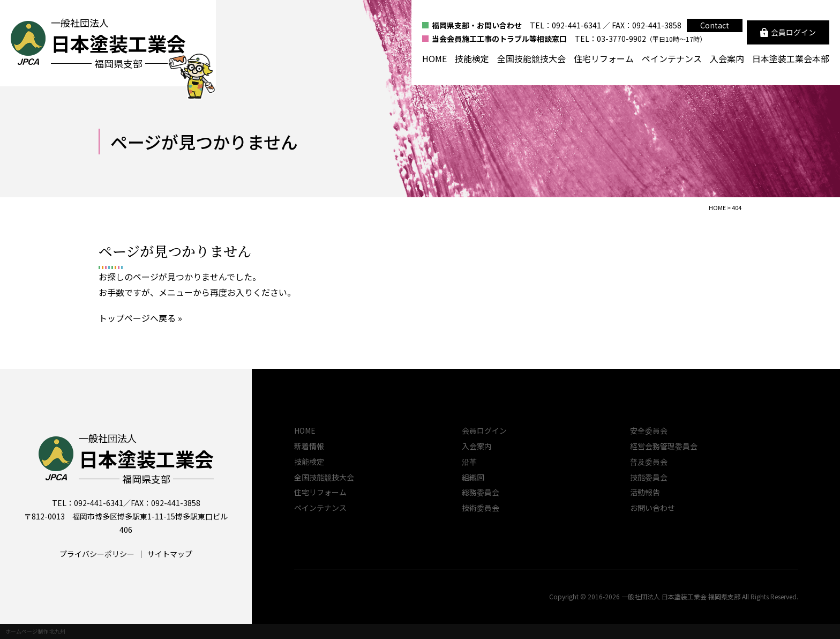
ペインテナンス (672, 58)
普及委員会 (649, 462)
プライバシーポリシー (97, 554)
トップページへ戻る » (140, 318)
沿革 (469, 462)
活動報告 (645, 492)
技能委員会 (649, 477)
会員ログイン (484, 430)
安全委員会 (649, 430)
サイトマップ (170, 554)
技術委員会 (481, 508)
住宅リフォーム (604, 58)
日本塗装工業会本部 (791, 58)
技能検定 (472, 58)
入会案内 (727, 58)
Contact (715, 25)
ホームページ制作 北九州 (35, 631)
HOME (434, 58)
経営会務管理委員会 (664, 446)
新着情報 (309, 446)
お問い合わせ (652, 508)
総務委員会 (481, 492)
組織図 (473, 477)
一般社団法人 (146, 459)
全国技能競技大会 (531, 58)
